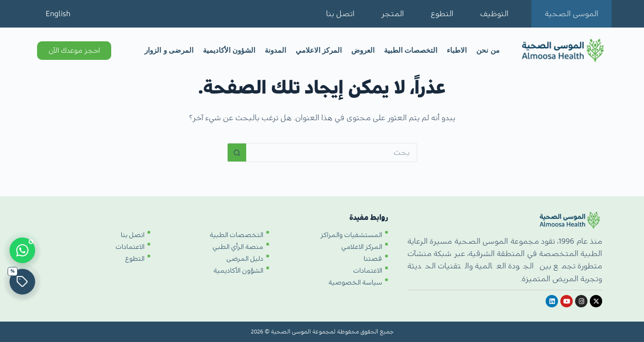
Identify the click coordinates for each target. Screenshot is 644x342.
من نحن (488, 50)
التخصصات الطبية (411, 50)
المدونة (275, 50)
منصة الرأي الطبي (238, 247)
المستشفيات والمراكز (351, 235)
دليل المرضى (245, 259)
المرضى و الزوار (169, 50)
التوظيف (494, 14)
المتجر (393, 14)
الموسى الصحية (572, 14)
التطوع (442, 14)
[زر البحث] (237, 152)
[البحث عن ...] (332, 152)
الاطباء (457, 50)
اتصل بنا (340, 14)
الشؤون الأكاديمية (229, 50)
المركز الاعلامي (319, 50)
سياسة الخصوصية (355, 283)
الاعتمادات (368, 271)
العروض (363, 50)
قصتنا (373, 259)
